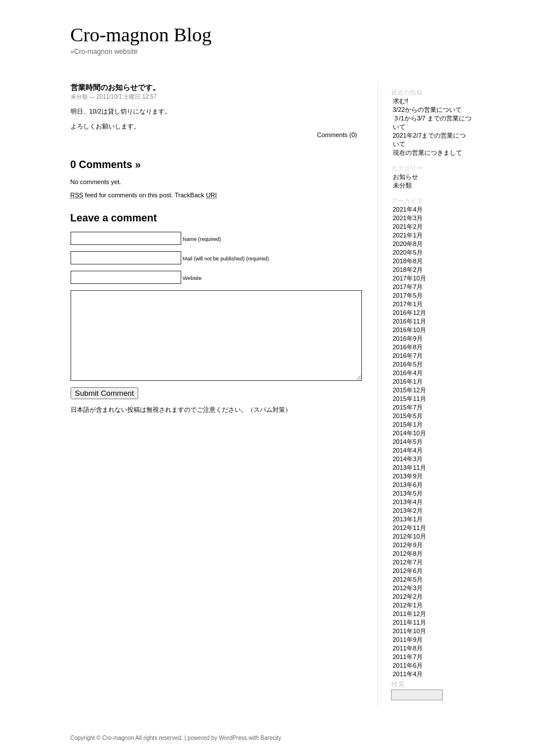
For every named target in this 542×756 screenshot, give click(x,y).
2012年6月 (408, 571)
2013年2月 (408, 511)
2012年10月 (410, 536)
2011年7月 (408, 657)
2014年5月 (408, 442)
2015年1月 (408, 424)
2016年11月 (410, 321)
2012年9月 (408, 545)
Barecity (271, 738)
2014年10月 (410, 433)
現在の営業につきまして (428, 153)
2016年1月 (408, 381)
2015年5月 (408, 416)
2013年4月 (408, 502)
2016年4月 (408, 373)
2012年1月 (408, 605)
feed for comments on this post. (122, 195)
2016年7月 (408, 356)
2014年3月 (408, 459)
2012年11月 (410, 528)
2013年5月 (408, 493)
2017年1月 (408, 304)
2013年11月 (410, 467)
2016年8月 (408, 347)
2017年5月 (408, 295)
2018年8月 (408, 261)
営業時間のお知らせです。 (115, 87)
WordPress (233, 738)
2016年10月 (410, 330)
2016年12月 (410, 313)
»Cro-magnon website (104, 52)
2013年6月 (408, 485)
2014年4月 (408, 450)
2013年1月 (408, 519)
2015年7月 (408, 407)
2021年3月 (408, 218)
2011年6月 (408, 665)
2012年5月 (408, 579)
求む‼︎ (401, 101)
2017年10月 (410, 278)
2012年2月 (408, 597)
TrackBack (196, 195)
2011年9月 (408, 640)
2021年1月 (408, 235)
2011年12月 (410, 614)
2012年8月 (408, 554)
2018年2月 (408, 270)
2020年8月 (408, 244)
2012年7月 (408, 562)
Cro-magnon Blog (141, 35)
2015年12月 (410, 390)
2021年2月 (408, 227)
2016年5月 (408, 364)
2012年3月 (408, 588)
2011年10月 (410, 631)
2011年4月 (408, 674)
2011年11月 (410, 622)
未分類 (79, 97)
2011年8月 (408, 648)
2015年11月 (410, 399)
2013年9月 (408, 476)
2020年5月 (408, 252)
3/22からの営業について (427, 110)
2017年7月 (408, 287)
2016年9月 (408, 338)
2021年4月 (408, 209)
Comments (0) (337, 135)
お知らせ (405, 177)
